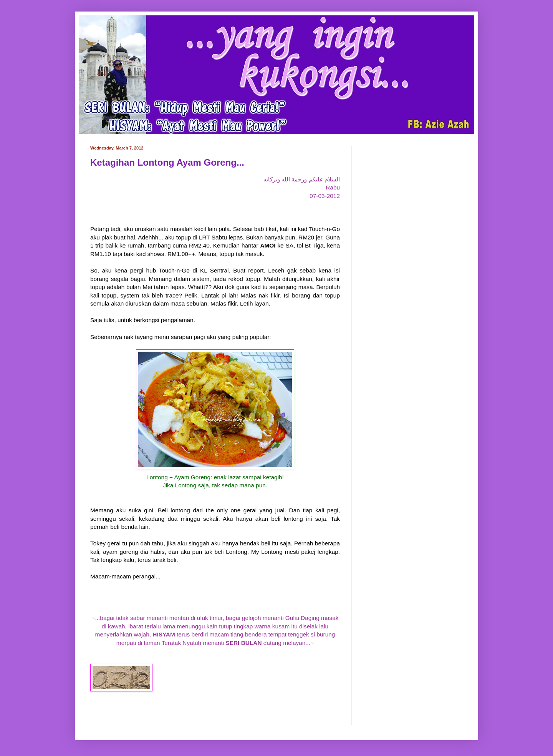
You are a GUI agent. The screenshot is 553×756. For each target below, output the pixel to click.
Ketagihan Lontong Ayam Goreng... (167, 162)
